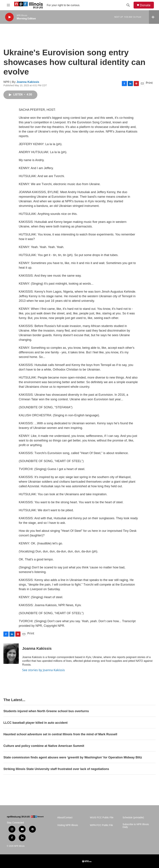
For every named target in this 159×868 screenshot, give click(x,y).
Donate (145, 5)
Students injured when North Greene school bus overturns (46, 711)
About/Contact (65, 818)
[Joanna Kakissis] (11, 654)
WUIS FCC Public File (102, 818)
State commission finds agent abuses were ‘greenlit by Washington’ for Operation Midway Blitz (73, 757)
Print (149, 83)
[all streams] (154, 17)
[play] (9, 17)
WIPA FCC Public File (101, 825)
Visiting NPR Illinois (68, 825)
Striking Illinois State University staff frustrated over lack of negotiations (56, 769)
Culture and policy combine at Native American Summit (44, 746)
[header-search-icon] (128, 5)
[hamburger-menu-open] (8, 5)
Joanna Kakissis (28, 82)
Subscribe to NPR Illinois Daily (136, 826)
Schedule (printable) (133, 818)
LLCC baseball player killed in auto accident (35, 723)
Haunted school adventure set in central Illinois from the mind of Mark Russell (60, 734)
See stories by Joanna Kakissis (44, 670)
